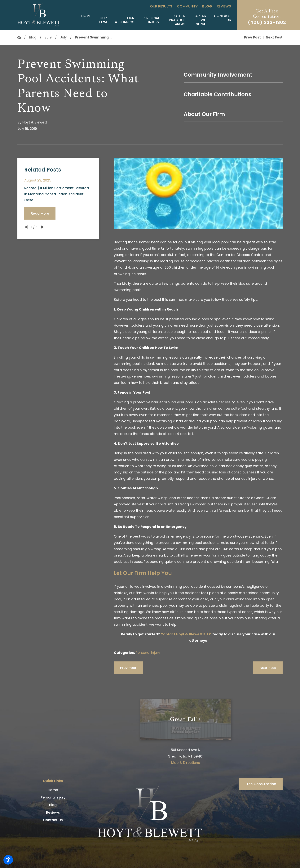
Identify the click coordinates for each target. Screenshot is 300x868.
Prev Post (128, 668)
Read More (40, 213)
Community (187, 6)
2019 (48, 37)
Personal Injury (148, 653)
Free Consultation (261, 784)
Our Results (161, 6)
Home (53, 790)
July (63, 37)
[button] (8, 860)
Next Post (268, 668)
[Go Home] (21, 37)
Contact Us (53, 820)
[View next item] (42, 227)
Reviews (224, 6)
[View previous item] (26, 227)
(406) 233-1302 (267, 22)
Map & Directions (186, 763)
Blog (207, 6)
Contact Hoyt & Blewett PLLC (186, 634)
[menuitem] (86, 20)
